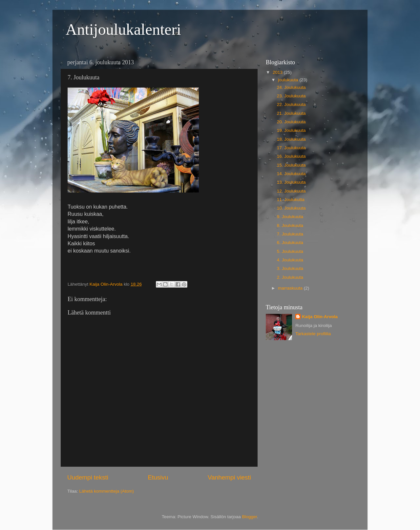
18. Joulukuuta (291, 139)
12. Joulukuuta (291, 191)
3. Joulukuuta (290, 268)
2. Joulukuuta (290, 277)
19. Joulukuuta (291, 130)
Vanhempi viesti (229, 477)
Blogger (250, 517)
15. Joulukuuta (291, 165)
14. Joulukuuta (291, 174)
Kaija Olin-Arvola (320, 317)
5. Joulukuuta (290, 251)
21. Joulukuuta (291, 113)
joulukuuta (289, 80)
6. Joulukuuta (290, 243)
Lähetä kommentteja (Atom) (106, 491)
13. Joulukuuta (291, 182)
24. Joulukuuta (291, 87)
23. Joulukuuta (291, 96)
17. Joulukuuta (291, 148)
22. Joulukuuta (291, 104)
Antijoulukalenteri (123, 29)
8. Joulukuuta (290, 225)
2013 (278, 72)
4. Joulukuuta (290, 260)
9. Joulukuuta (290, 217)
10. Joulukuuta (291, 208)
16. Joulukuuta (291, 156)
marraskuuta (291, 288)
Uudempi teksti (88, 477)
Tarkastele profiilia (313, 334)
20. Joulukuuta (291, 122)
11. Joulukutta (291, 200)
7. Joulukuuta (290, 234)
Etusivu (158, 477)
